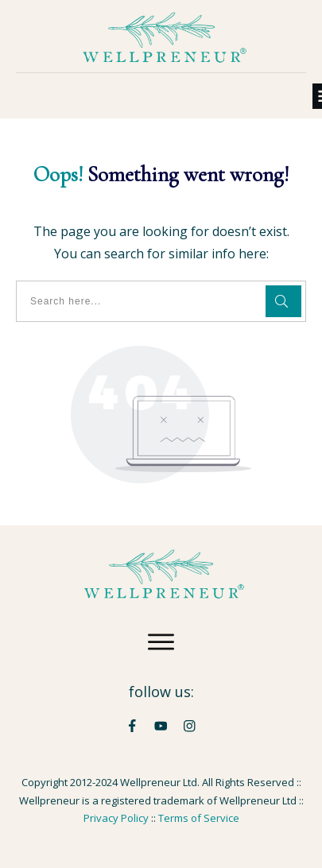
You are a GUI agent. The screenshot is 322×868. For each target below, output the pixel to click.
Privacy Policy (116, 818)
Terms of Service (199, 818)
